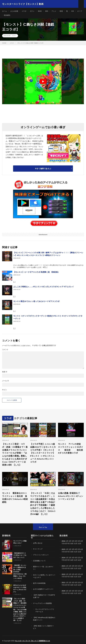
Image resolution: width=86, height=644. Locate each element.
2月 (70, 541)
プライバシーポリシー (41, 555)
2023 (63, 566)
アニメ (54, 11)
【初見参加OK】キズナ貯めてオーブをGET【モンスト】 (20, 555)
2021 (63, 582)
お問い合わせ (38, 543)
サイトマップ (38, 549)
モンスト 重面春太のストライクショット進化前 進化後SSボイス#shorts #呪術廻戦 (15, 498)
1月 (67, 541)
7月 (63, 552)
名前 (5, 372)
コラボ (24, 11)
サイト (4, 390)
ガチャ (32, 11)
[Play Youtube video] (43, 81)
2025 (63, 549)
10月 (72, 552)
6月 (82, 549)
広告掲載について (39, 561)
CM (73, 11)
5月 (79, 549)
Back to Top (43, 527)
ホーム (4, 11)
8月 (66, 552)
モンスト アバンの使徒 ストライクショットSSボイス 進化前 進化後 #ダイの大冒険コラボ (71, 449)
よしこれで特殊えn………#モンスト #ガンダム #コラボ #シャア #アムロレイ (44, 287)
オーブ (80, 11)
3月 (73, 541)
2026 (63, 541)
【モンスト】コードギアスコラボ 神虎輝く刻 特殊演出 (36, 272)
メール (5, 381)
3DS (47, 11)
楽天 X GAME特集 (39, 583)
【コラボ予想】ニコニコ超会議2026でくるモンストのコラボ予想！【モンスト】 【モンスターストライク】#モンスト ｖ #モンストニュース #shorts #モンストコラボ (43, 453)
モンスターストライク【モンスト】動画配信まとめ (33, 639)
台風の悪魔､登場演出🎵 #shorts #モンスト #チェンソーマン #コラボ (71, 496)
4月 (76, 541)
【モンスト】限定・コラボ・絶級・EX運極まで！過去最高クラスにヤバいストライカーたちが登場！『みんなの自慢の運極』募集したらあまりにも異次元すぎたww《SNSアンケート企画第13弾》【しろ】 (15, 455)
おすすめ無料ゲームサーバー (43, 588)
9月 (69, 552)
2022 (63, 574)
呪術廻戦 (7, 15)
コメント (5, 350)
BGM (40, 11)
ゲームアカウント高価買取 (42, 602)
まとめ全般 (14, 11)
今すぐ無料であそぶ (43, 168)
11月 (76, 552)
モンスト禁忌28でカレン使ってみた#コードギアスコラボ (36, 301)
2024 (63, 557)
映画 (61, 11)
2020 (63, 590)
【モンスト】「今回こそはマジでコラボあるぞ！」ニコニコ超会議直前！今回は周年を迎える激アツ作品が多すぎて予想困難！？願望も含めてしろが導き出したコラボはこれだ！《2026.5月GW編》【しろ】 (43, 504)
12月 (80, 552)
